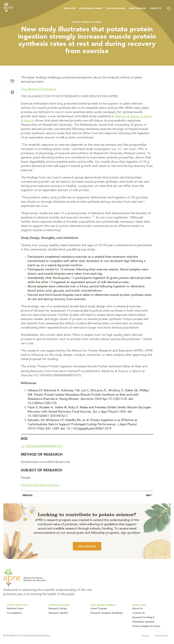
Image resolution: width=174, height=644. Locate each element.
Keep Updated (87, 546)
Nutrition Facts (15, 609)
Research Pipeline (116, 8)
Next (150, 495)
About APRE (69, 8)
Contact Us (155, 8)
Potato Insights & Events (87, 22)
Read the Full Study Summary (41, 485)
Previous (27, 496)
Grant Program (137, 8)
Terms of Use (164, 636)
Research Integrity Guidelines (107, 613)
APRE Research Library (91, 8)
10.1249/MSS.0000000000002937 (44, 446)
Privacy (148, 636)
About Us (137, 609)
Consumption (14, 613)
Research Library (58, 609)
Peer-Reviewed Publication (39, 89)
